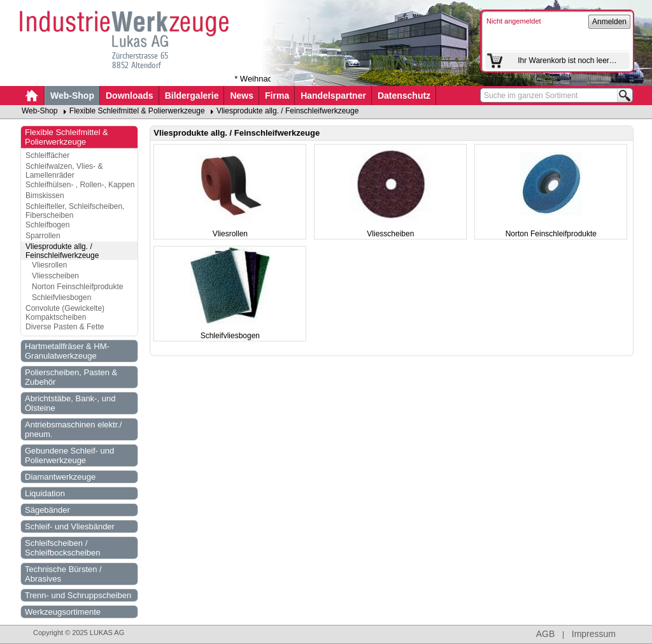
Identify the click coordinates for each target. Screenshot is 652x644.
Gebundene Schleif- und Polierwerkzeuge (69, 455)
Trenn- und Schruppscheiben (78, 595)
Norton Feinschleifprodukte (77, 287)
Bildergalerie (192, 96)
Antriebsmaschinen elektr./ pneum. (73, 429)
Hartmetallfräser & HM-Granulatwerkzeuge (67, 351)
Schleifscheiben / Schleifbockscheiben (63, 548)
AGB (546, 634)
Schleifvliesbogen (61, 297)
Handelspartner (333, 96)
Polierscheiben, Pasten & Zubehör (71, 377)
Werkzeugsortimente (63, 612)
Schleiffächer (47, 155)
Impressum (594, 634)
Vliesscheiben (55, 276)
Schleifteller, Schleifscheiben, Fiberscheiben (75, 211)
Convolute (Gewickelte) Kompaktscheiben (65, 313)
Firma (277, 96)
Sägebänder (47, 510)
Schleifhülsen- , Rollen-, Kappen (80, 185)
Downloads (130, 96)
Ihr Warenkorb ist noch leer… (567, 61)
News (242, 96)
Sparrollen (43, 236)
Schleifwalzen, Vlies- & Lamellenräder (64, 171)
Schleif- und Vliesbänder (70, 526)
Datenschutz (404, 96)
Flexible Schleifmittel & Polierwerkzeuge (137, 111)
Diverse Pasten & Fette (65, 327)
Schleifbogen (47, 225)
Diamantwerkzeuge (60, 477)
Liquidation (45, 493)
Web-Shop (72, 96)
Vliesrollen (49, 265)
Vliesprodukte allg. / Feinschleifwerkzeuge (287, 111)
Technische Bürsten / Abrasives (63, 574)
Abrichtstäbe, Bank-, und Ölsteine (70, 403)
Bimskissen (45, 196)
